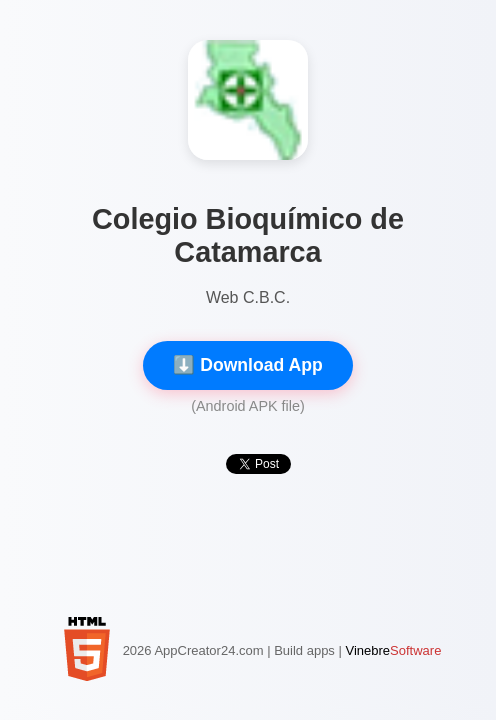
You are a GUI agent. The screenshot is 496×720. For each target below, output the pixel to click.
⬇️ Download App (247, 365)
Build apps (304, 650)
